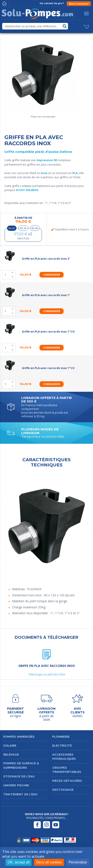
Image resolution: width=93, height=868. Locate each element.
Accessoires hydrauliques (64, 757)
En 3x (23, 228)
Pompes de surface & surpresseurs (21, 765)
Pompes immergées (19, 737)
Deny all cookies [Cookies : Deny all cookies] (49, 862)
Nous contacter (79, 4)
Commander (52, 275)
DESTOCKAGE (63, 790)
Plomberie (61, 737)
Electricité (62, 745)
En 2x (12, 228)
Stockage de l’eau (19, 776)
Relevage (11, 754)
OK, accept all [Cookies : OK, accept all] (19, 862)
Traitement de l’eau (20, 794)
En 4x (35, 228)
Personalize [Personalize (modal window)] (78, 862)
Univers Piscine (16, 785)
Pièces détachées (67, 781)
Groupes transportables (67, 770)
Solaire (10, 745)
